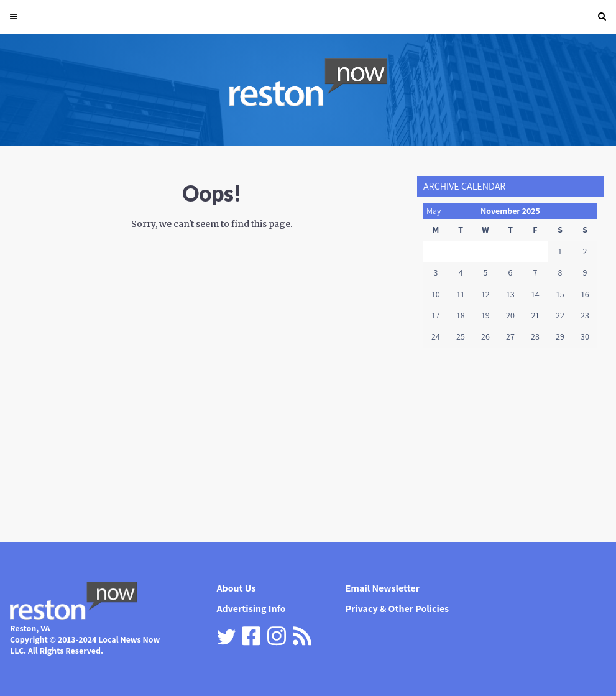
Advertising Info (251, 609)
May (434, 211)
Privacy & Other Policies (398, 609)
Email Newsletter (383, 588)
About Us (237, 588)
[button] (602, 17)
